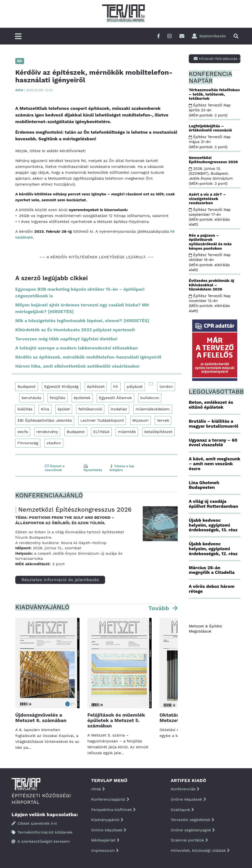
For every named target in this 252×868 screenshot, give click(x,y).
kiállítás (25, 409)
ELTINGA (101, 432)
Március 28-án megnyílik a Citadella (212, 570)
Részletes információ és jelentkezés (60, 580)
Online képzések (109, 830)
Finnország (28, 443)
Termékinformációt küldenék (42, 832)
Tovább (159, 608)
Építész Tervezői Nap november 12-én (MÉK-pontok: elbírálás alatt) (210, 303)
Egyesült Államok (115, 398)
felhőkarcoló (90, 409)
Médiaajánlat (105, 840)
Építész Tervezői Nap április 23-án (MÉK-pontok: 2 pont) (210, 110)
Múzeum (141, 420)
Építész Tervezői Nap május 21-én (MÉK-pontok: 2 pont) (210, 142)
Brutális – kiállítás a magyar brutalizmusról (214, 424)
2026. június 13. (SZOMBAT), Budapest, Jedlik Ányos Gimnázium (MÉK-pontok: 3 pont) (211, 176)
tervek (163, 420)
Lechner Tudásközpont (102, 420)
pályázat (135, 386)
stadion (54, 443)
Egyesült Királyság (61, 386)
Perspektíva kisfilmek (113, 810)
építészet (96, 386)
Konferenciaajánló (110, 799)
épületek (82, 398)
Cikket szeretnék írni (34, 823)
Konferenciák (185, 789)
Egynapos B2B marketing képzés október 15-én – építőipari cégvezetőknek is (80, 292)
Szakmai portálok (189, 840)
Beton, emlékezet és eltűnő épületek (211, 405)
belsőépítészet (158, 432)
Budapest (27, 386)
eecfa (23, 432)
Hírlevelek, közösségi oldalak (200, 850)
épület (64, 409)
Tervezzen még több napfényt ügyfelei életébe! (66, 339)
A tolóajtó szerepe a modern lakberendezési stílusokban (77, 348)
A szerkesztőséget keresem (41, 841)
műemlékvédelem (153, 409)
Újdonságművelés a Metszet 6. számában (41, 718)
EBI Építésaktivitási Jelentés (45, 420)
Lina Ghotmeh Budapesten (204, 485)
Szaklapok (182, 810)
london (166, 386)
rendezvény (47, 432)
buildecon (150, 398)
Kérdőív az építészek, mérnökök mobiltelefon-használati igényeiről (88, 357)
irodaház (119, 409)
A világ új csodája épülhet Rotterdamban (213, 504)
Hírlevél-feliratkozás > (217, 59)
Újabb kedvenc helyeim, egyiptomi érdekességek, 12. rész (213, 549)
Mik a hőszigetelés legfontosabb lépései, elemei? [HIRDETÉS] (82, 321)
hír (116, 386)
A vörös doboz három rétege (212, 589)
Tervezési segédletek (192, 820)
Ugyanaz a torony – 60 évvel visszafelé (213, 442)
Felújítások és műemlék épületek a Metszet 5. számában (116, 720)
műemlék (127, 432)
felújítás (57, 398)
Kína (45, 409)
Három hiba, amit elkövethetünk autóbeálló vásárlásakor (78, 366)
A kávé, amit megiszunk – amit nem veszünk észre (214, 464)
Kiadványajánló (107, 820)
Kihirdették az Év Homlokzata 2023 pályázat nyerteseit (75, 330)
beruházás (31, 398)
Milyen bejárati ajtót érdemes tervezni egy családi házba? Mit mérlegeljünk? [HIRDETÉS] (82, 308)
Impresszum (105, 850)
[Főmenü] (18, 37)
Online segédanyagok (193, 830)
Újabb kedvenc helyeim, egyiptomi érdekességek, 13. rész (213, 525)
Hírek (98, 789)
